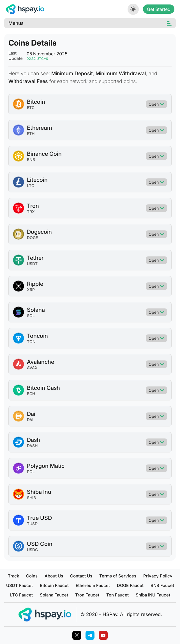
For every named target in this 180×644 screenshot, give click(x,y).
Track (13, 576)
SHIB (31, 498)
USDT (32, 264)
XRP (31, 290)
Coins (32, 576)
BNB (31, 160)
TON (31, 342)
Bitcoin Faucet (54, 585)
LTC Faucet (21, 595)
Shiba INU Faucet (153, 595)
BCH (31, 394)
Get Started (159, 9)
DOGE (32, 238)
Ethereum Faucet (93, 585)
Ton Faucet (117, 595)
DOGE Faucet (130, 585)
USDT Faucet (19, 585)
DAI (30, 420)
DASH (32, 446)
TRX (31, 212)
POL (31, 472)
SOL (31, 316)
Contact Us (81, 576)
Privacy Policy (158, 576)
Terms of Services (118, 576)
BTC (31, 108)
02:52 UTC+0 (37, 59)
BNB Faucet (162, 585)
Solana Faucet (54, 595)
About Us (54, 576)
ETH (31, 134)
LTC (31, 186)
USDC (32, 550)
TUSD (32, 524)
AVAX (32, 368)
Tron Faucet (87, 595)
